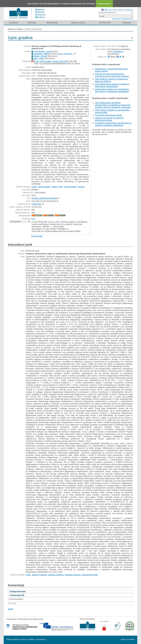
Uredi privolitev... (104, 4)
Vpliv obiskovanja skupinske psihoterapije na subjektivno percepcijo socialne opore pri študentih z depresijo (113, 105)
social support (70, 187)
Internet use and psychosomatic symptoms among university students (112, 75)
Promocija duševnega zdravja (108, 115)
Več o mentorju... (66, 54)
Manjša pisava (128, 19)
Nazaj (10, 609)
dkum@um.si (41, 639)
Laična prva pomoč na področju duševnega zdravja (109, 119)
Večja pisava (117, 19)
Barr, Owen (39, 58)
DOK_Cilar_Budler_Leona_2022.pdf (51, 61)
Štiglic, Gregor (40, 56)
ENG (115, 10)
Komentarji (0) (17, 595)
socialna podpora (73, 575)
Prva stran (15, 29)
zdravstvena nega (90, 575)
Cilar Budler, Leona (43, 51)
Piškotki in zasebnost (125, 10)
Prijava (127, 23)
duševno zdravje (39, 575)
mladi (28, 575)
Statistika (105, 23)
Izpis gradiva (33, 29)
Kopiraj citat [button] (37, 236)
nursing (81, 187)
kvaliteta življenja (56, 575)
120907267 (37, 204)
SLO (110, 10)
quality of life (57, 187)
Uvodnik (13, 23)
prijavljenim (118, 51)
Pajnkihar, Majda (42, 54)
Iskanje (32, 23)
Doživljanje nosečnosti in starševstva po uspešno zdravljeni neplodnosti (113, 124)
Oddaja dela (78, 23)
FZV (33, 219)
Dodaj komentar (18, 591)
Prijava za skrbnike (128, 639)
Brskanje (52, 23)
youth (34, 187)
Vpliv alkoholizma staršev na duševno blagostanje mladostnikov (112, 85)
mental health (44, 187)
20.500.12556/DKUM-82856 (44, 198)
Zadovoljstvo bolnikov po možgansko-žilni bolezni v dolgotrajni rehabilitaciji (112, 90)
